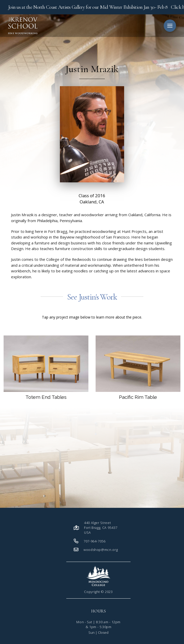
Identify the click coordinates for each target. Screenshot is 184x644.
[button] (170, 26)
